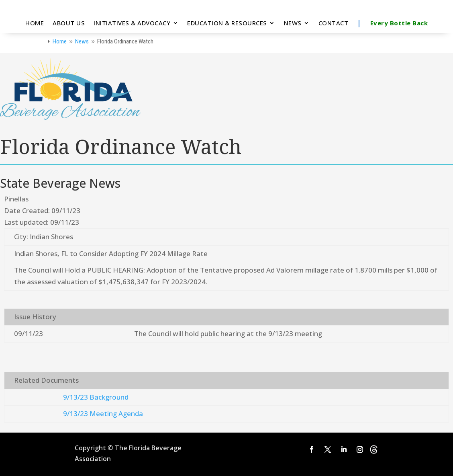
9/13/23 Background (96, 397)
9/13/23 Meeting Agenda (103, 413)
